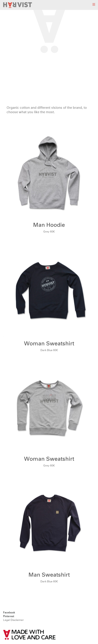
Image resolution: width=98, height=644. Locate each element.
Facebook (9, 613)
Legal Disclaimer (13, 620)
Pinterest (9, 616)
